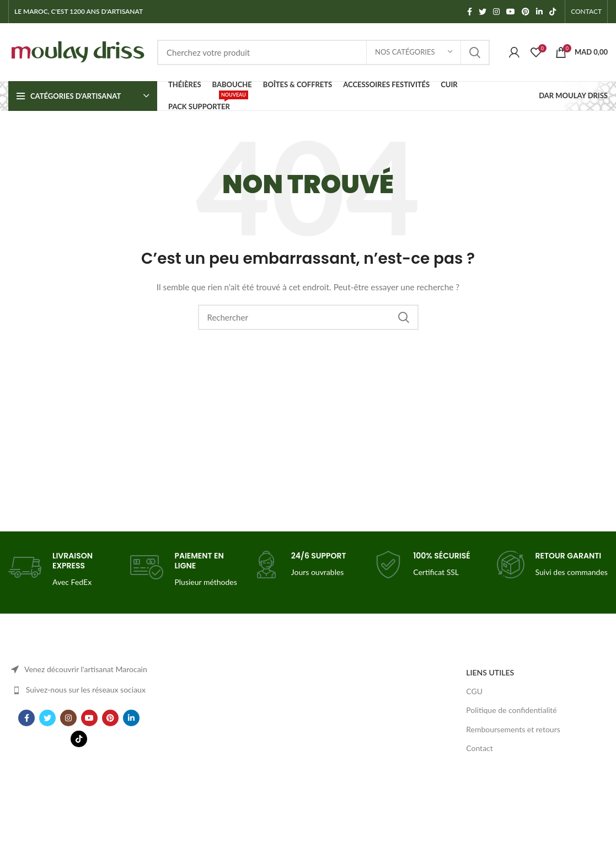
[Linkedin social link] (539, 12)
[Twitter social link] (483, 12)
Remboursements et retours (513, 729)
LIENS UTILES (490, 672)
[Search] (323, 52)
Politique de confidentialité (511, 710)
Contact (480, 748)
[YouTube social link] (511, 12)
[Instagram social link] (496, 12)
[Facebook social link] (470, 12)
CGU (474, 691)
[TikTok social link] (553, 12)
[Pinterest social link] (526, 12)
